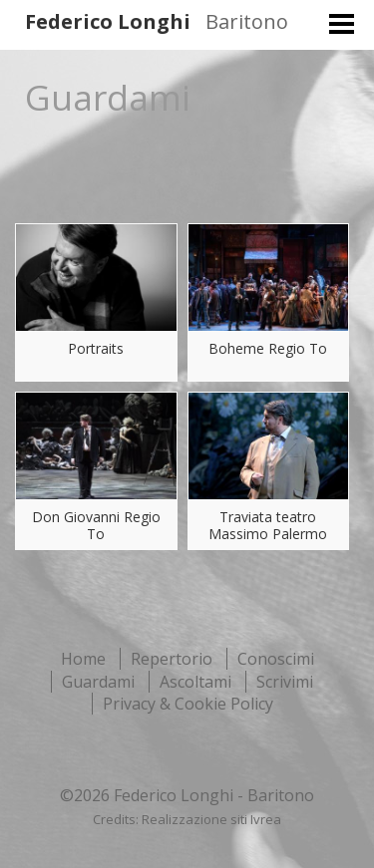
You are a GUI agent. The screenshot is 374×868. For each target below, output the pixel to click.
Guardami (98, 682)
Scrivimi (285, 682)
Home (83, 659)
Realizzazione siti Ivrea (211, 819)
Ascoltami (195, 682)
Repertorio (172, 659)
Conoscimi (276, 659)
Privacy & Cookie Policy (188, 704)
